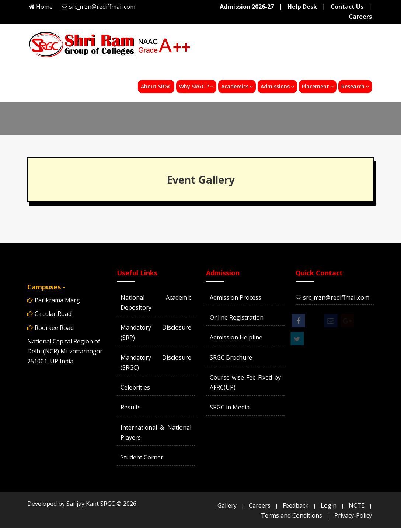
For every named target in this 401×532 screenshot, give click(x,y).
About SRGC (156, 86)
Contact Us (347, 7)
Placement (318, 86)
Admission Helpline (236, 337)
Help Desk (302, 7)
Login (329, 505)
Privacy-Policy (353, 515)
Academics (237, 86)
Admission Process (236, 297)
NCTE (357, 505)
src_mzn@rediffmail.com (102, 7)
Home (44, 7)
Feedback (296, 505)
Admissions (277, 86)
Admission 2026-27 (247, 7)
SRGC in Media (230, 407)
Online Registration (237, 317)
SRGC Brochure (231, 357)
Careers (360, 17)
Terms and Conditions (292, 515)
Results (131, 407)
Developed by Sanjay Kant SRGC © (82, 504)
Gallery (227, 505)
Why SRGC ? (196, 86)
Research (355, 86)
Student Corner (142, 457)
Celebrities (135, 387)
